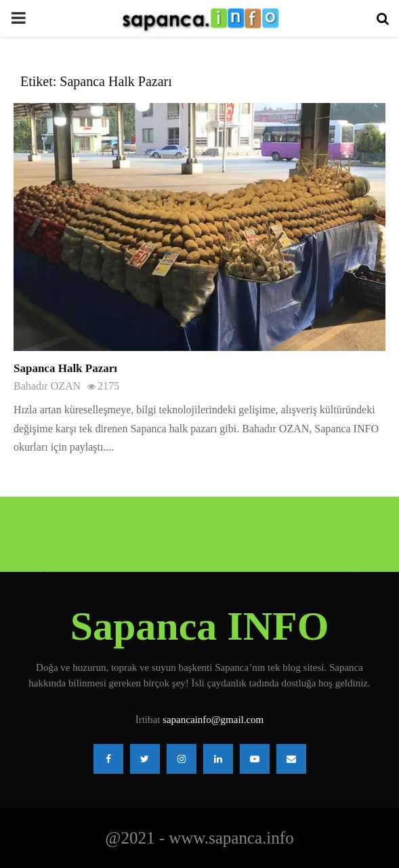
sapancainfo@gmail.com (213, 720)
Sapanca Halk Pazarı (65, 368)
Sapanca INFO (200, 626)
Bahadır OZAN (47, 386)
